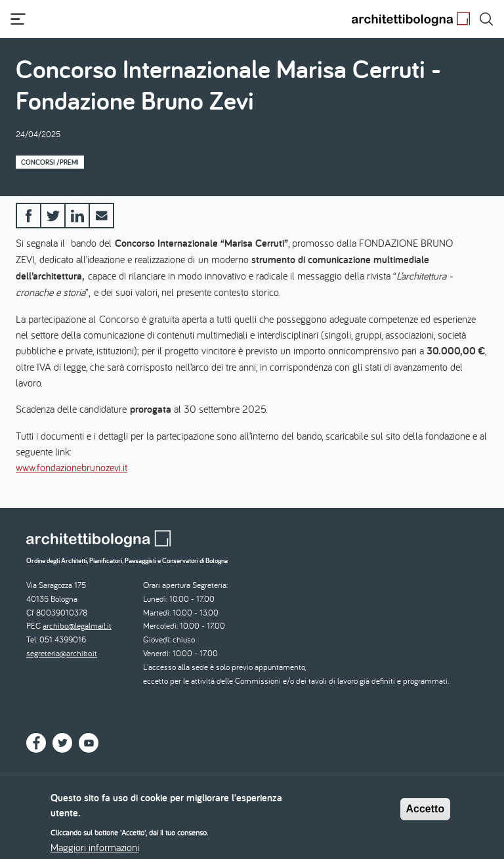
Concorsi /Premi (50, 162)
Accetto (426, 815)
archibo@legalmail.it (77, 626)
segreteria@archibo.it (62, 653)
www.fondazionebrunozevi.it (72, 467)
